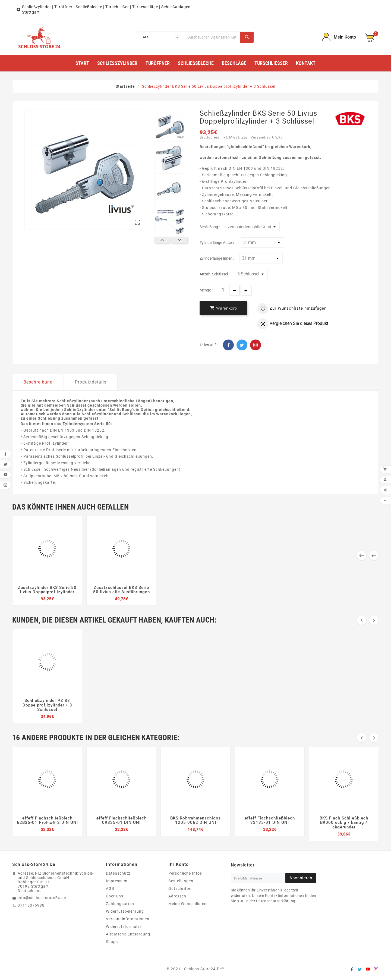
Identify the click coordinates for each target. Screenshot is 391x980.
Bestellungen (181, 881)
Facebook (228, 345)
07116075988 (31, 905)
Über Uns (115, 896)
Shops (112, 942)
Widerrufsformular (124, 926)
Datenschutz (118, 873)
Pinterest (256, 345)
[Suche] (212, 37)
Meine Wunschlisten (187, 904)
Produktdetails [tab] (91, 382)
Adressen (177, 896)
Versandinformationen (128, 919)
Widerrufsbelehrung (125, 911)
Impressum (117, 881)
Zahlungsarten (120, 904)
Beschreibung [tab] (38, 382)
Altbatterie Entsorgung (128, 934)
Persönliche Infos (185, 873)
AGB (110, 888)
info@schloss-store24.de (42, 898)
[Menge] (223, 290)
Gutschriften (181, 888)
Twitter (242, 345)
